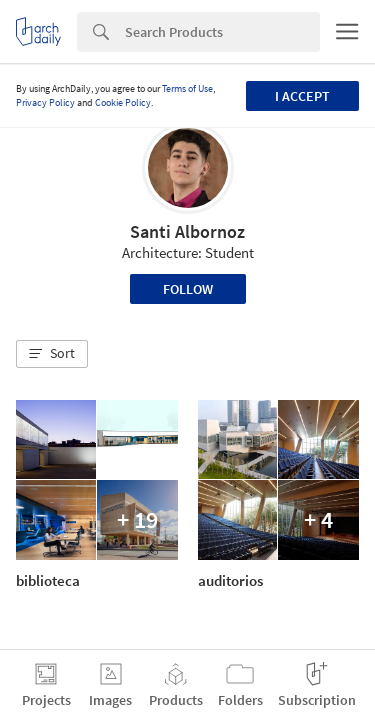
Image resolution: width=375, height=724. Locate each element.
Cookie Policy (123, 102)
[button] (52, 354)
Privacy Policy (45, 102)
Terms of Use (187, 88)
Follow (188, 289)
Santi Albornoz (187, 231)
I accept (302, 96)
